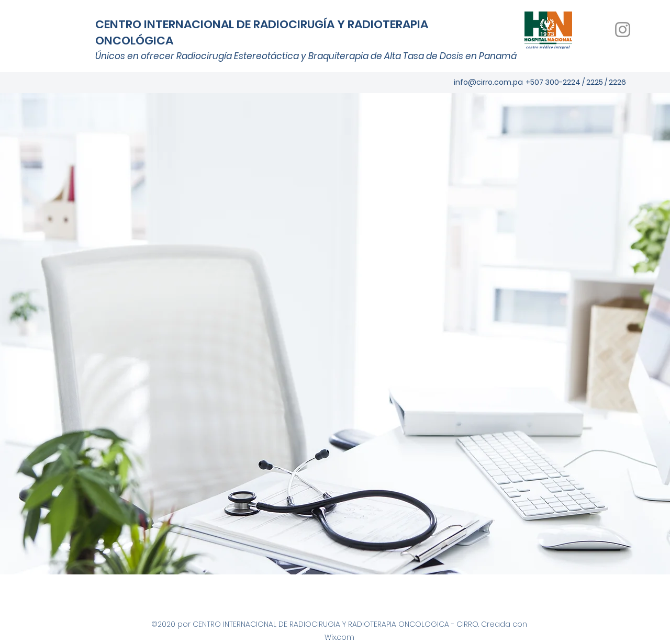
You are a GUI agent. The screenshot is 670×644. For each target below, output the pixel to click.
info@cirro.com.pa (488, 82)
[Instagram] (623, 30)
